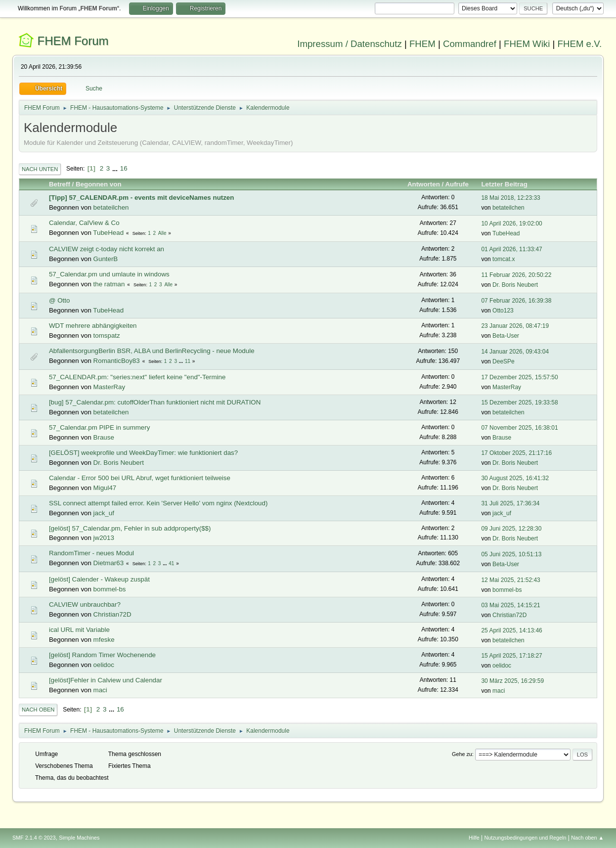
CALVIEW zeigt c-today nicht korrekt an (107, 249)
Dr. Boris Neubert (515, 285)
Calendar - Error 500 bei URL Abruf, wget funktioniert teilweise (140, 478)
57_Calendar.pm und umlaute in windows (109, 274)
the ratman (109, 284)
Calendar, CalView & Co (84, 223)
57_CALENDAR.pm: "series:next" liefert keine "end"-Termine (137, 377)
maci (100, 690)
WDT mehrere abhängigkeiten (93, 326)
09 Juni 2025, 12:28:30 (511, 529)
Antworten (424, 184)
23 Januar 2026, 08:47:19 (515, 326)
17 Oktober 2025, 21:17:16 (516, 453)
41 (171, 563)
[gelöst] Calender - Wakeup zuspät (99, 579)
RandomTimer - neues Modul (91, 553)
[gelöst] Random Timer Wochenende (102, 655)
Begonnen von (99, 184)
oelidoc (104, 665)
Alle (162, 233)
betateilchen (111, 207)
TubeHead (108, 233)
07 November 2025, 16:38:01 (519, 428)
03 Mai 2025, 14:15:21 (510, 605)
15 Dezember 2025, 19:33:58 (519, 402)
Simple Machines (79, 838)
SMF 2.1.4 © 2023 (34, 838)
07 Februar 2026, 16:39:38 (516, 301)
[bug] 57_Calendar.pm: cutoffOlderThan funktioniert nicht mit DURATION (155, 402)
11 (188, 361)
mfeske (104, 640)
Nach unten (40, 169)
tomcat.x (504, 259)
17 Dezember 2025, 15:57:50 (519, 377)
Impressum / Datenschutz (350, 44)
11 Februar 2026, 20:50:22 (516, 275)
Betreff (60, 184)
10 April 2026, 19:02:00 (511, 223)
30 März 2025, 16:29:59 (512, 681)
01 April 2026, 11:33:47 (511, 249)
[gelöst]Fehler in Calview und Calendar (106, 680)
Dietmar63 (109, 563)
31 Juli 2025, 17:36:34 (510, 503)
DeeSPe (504, 361)
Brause (104, 437)
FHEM (422, 44)
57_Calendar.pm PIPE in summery (99, 427)
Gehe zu (462, 754)
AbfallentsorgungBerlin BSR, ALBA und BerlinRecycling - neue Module (152, 351)
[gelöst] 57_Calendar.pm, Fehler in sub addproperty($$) (130, 528)
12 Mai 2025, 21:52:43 (510, 580)
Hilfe (474, 838)
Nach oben (38, 710)
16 (124, 168)
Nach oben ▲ (587, 838)
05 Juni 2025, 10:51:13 (511, 554)
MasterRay (109, 387)
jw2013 (104, 538)
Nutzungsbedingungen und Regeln (525, 838)
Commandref (470, 44)
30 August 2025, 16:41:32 (515, 478)
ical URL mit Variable (79, 630)
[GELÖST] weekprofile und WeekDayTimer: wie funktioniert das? (143, 453)
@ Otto (59, 300)
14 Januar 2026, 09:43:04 (515, 352)
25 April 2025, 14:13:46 (511, 630)
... (116, 168)
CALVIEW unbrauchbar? (85, 604)
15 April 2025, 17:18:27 (511, 656)
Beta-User (506, 336)
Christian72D (112, 614)
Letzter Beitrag (508, 184)
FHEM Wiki (527, 44)
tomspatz (107, 335)
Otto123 (503, 311)
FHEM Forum (73, 41)
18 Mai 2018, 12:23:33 (510, 198)
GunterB (106, 259)
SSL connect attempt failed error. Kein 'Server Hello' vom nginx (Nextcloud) (158, 503)
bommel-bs (110, 589)
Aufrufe (457, 184)
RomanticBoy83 (117, 361)
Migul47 (105, 488)
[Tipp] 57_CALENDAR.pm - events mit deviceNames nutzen (142, 198)
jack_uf (104, 513)
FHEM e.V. (580, 44)
